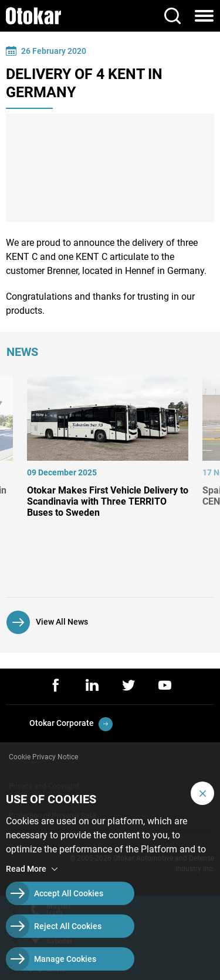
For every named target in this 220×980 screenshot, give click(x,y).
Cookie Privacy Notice (43, 757)
